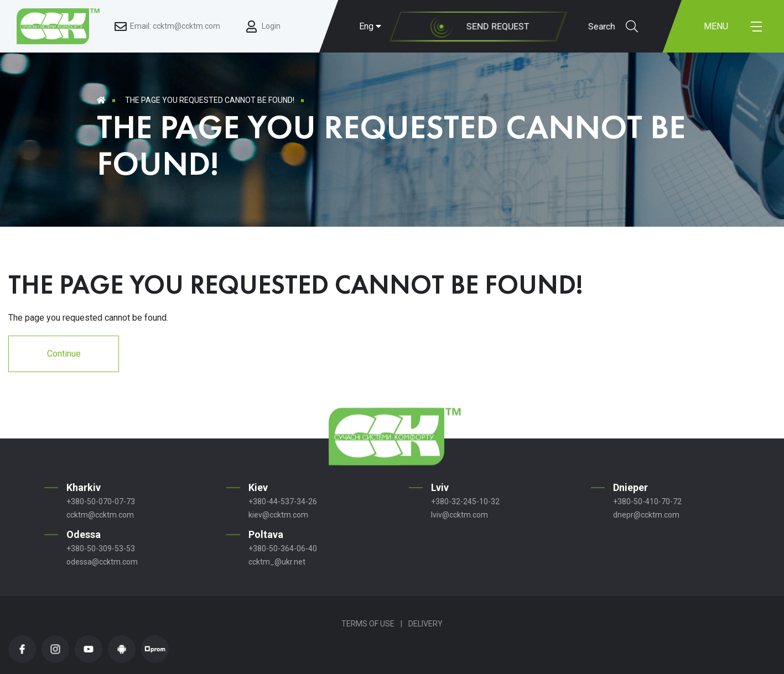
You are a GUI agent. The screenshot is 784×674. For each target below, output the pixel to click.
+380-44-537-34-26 (283, 501)
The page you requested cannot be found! (210, 100)
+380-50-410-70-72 (647, 501)
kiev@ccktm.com (278, 515)
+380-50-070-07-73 (101, 501)
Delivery (425, 624)
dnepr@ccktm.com (646, 515)
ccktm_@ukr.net (277, 562)
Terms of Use (368, 624)
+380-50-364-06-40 (283, 548)
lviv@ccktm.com (460, 515)
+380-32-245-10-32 (465, 501)
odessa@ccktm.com (102, 562)
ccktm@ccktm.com (100, 515)
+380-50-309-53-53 (101, 548)
